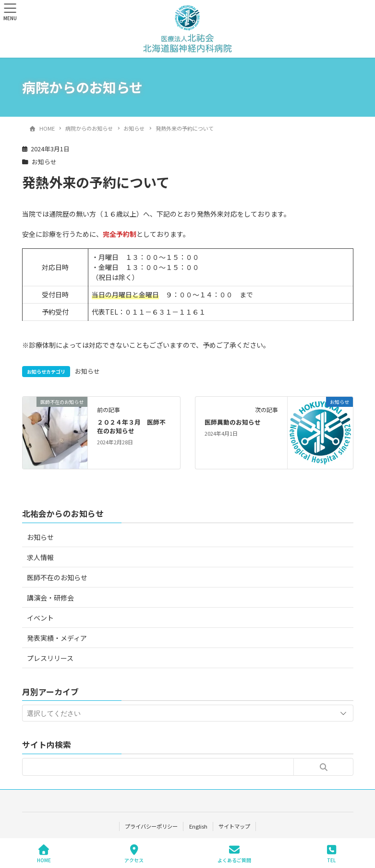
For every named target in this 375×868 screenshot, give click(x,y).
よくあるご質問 (234, 854)
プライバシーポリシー (151, 826)
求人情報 (40, 557)
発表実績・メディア (57, 638)
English (198, 826)
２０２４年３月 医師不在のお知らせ (131, 426)
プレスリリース (50, 658)
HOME (44, 854)
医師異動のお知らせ (233, 422)
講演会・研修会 (50, 598)
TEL (332, 854)
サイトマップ (234, 826)
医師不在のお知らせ (57, 577)
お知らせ (44, 162)
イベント (40, 618)
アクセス (134, 854)
